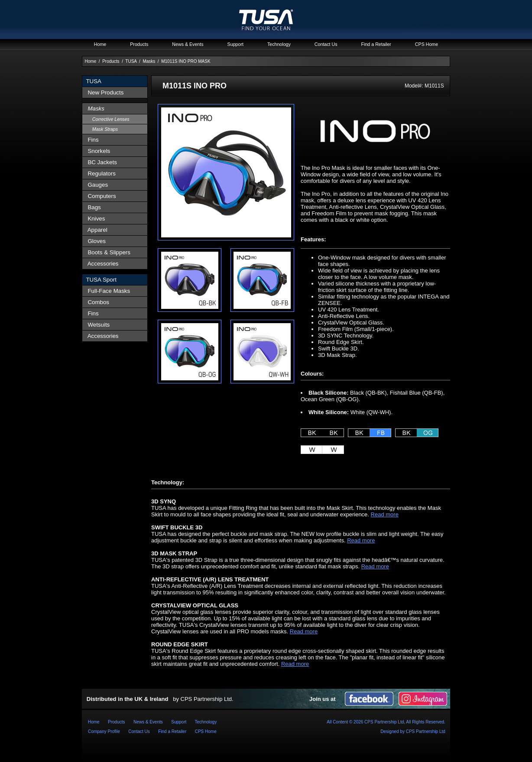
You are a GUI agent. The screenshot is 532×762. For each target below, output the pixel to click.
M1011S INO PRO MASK (186, 61)
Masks (149, 61)
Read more (385, 514)
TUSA (131, 61)
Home (91, 61)
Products (111, 61)
